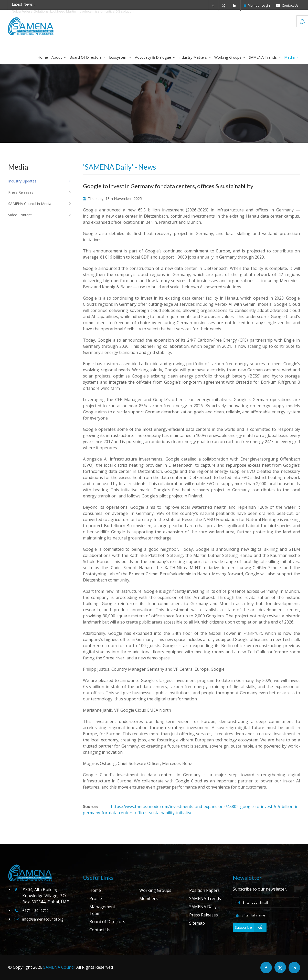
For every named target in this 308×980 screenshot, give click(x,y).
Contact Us (287, 5)
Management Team (102, 910)
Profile (96, 899)
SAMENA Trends (265, 57)
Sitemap (197, 923)
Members (148, 899)
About (59, 57)
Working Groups (230, 57)
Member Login (257, 5)
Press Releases (204, 915)
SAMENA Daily (203, 907)
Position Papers (204, 890)
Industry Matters (195, 57)
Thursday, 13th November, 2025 (112, 198)
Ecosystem (120, 57)
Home (43, 57)
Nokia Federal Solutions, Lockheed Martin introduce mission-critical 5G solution (73, 11)
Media (291, 57)
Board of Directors (87, 57)
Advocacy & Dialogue (155, 57)
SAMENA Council (59, 967)
